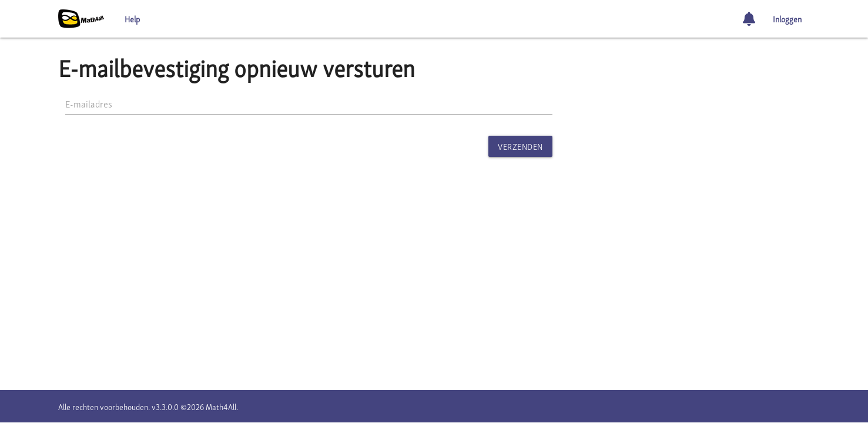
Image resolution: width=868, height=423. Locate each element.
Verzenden (520, 146)
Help (132, 19)
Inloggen (787, 19)
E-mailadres (89, 103)
